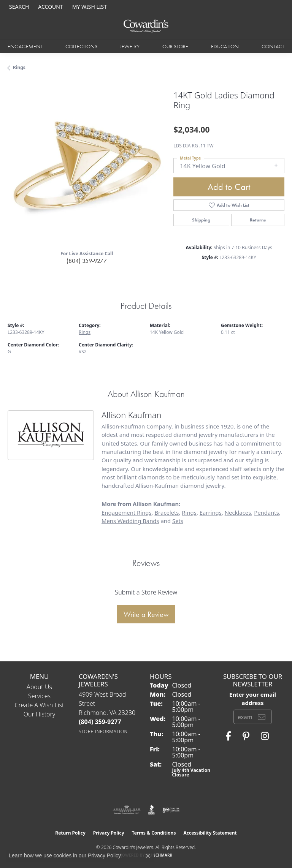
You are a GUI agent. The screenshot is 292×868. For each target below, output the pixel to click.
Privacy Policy (109, 833)
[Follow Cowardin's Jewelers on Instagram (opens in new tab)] (265, 736)
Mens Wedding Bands (130, 521)
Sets (178, 521)
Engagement (25, 46)
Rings (19, 67)
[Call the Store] (100, 722)
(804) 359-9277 (87, 261)
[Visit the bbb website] (152, 810)
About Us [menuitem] (39, 687)
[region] (87, 165)
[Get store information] (103, 731)
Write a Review (146, 614)
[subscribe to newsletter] (262, 717)
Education (225, 46)
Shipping (201, 220)
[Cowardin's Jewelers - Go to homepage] (146, 26)
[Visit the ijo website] (171, 810)
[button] (18, 7)
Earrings (211, 512)
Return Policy (70, 833)
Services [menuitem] (39, 696)
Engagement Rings (127, 512)
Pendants (267, 512)
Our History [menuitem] (40, 714)
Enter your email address (253, 699)
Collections (81, 46)
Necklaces (238, 512)
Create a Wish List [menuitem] (40, 705)
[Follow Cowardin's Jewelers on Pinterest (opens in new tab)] (246, 736)
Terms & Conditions (154, 833)
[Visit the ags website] (127, 810)
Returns (258, 220)
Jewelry (130, 46)
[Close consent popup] (148, 856)
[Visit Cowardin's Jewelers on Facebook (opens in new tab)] (228, 736)
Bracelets (167, 512)
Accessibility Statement (210, 833)
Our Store (175, 46)
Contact (273, 46)
